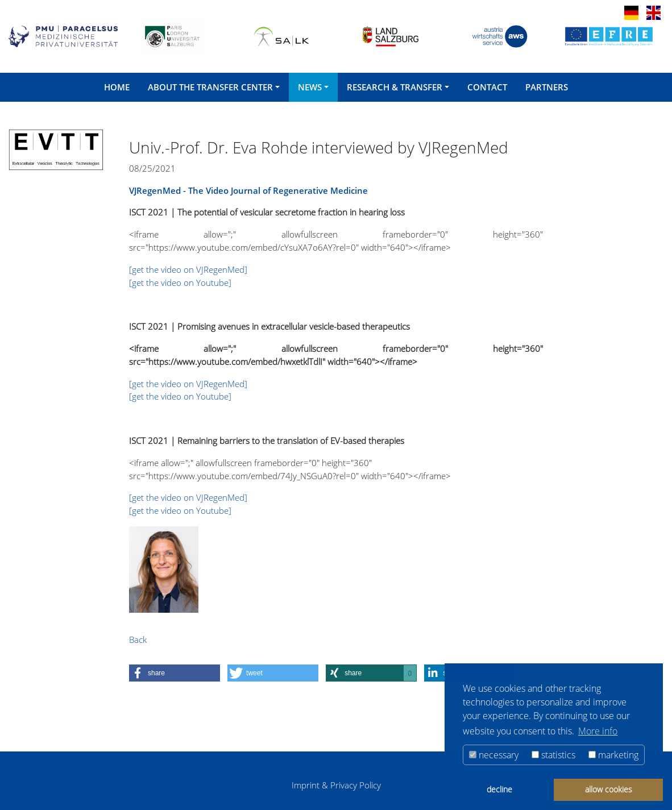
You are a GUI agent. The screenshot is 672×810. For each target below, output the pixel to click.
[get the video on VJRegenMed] (188, 269)
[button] (175, 673)
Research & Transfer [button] (395, 87)
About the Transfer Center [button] (210, 87)
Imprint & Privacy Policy (336, 785)
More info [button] (598, 731)
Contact (487, 87)
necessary (494, 755)
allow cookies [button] (609, 789)
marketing (613, 755)
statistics (553, 755)
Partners (547, 87)
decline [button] (499, 789)
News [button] (310, 87)
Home (117, 87)
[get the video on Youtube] (180, 283)
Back (138, 639)
